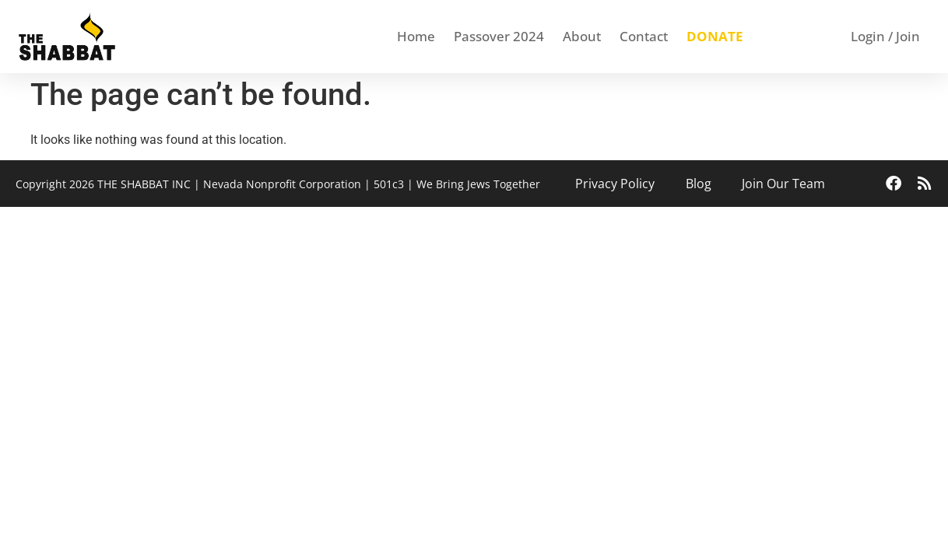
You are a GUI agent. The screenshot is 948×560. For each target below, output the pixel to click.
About (582, 36)
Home (416, 36)
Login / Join (885, 36)
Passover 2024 (499, 36)
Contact (644, 36)
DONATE (715, 36)
